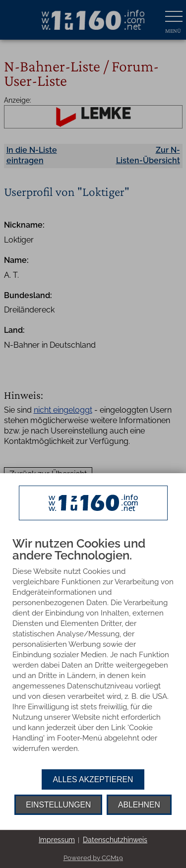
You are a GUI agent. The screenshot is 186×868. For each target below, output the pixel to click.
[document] (93, 653)
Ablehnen (139, 805)
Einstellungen (58, 805)
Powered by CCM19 (93, 858)
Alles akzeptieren (93, 779)
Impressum (57, 840)
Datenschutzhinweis (115, 840)
